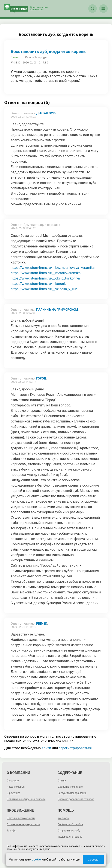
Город (41, 378)
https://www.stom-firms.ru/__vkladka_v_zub (44, 289)
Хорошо (93, 860)
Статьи (62, 781)
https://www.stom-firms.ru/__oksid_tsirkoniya (45, 278)
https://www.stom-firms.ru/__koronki (39, 284)
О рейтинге (13, 793)
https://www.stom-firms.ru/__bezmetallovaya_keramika (53, 268)
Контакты (63, 818)
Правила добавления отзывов (76, 799)
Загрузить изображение (72, 793)
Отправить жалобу (69, 831)
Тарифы (11, 831)
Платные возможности (21, 818)
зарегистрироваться (75, 748)
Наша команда (16, 787)
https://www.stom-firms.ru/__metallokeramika (46, 273)
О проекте (13, 781)
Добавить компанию (70, 787)
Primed (42, 624)
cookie (36, 859)
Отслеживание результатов (23, 824)
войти (46, 748)
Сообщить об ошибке (70, 824)
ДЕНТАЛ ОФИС (47, 113)
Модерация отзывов (70, 837)
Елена (15, 57)
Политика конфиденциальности (26, 799)
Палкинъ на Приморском (57, 310)
